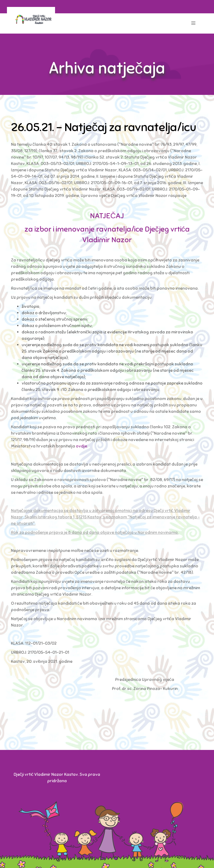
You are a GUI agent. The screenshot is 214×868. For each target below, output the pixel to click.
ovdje (81, 446)
